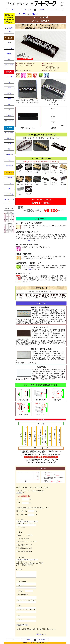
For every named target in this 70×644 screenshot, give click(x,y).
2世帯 (9, 160)
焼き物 (9, 99)
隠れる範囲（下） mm (27, 515)
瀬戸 (9, 104)
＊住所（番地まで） (23, 595)
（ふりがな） (21, 586)
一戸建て (9, 43)
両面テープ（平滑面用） (25, 535)
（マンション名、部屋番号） (25, 600)
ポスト (9, 59)
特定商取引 (42, 640)
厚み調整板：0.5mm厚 (24, 545)
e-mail (56, 10)
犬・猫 (9, 144)
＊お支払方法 (21, 558)
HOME (13, 10)
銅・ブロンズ (9, 115)
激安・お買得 (9, 165)
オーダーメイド (9, 133)
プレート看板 (9, 194)
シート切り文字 (9, 121)
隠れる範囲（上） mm (27, 511)
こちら (28, 240)
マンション (9, 48)
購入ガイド (28, 10)
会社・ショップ (9, 65)
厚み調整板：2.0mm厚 (24, 551)
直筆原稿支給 (9, 155)
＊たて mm (24, 499)
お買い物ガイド (41, 634)
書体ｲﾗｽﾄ (42, 10)
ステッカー (9, 178)
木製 (9, 82)
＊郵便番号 (21, 591)
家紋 (9, 149)
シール (9, 183)
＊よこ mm (24, 503)
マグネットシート (23, 538)
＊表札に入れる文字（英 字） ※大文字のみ (26, 525)
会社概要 (28, 640)
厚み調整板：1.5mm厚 (24, 548)
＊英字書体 (21, 520)
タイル (9, 88)
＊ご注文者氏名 (21, 582)
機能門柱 (9, 54)
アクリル (9, 93)
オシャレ (9, 138)
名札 (9, 188)
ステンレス (9, 77)
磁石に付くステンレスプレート (27, 542)
